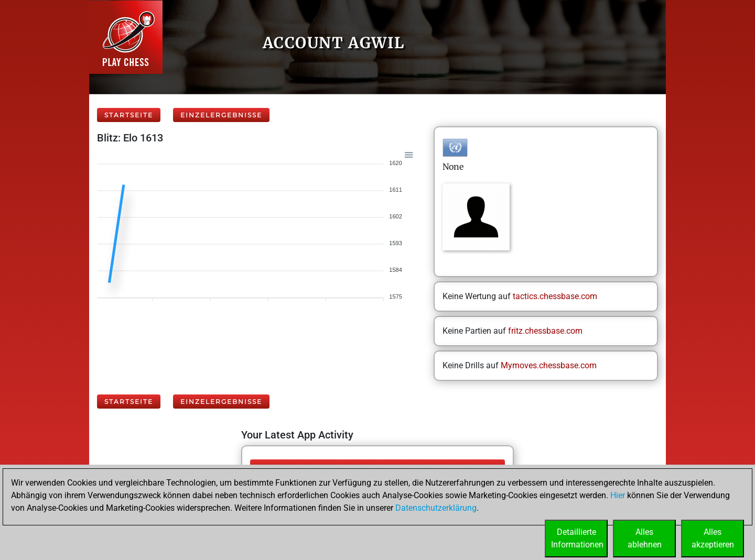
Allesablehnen (645, 538)
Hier (618, 495)
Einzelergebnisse (221, 115)
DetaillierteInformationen (577, 538)
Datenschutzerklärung (436, 508)
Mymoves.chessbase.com (549, 365)
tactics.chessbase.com (555, 296)
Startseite (129, 115)
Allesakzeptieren (713, 538)
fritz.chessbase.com (545, 331)
